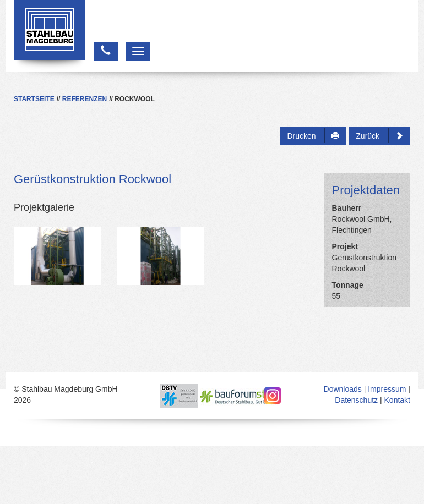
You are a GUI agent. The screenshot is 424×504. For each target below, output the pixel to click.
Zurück (379, 135)
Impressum (387, 389)
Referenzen (85, 99)
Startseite (34, 99)
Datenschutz (356, 400)
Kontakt (397, 400)
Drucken (313, 135)
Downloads (343, 389)
